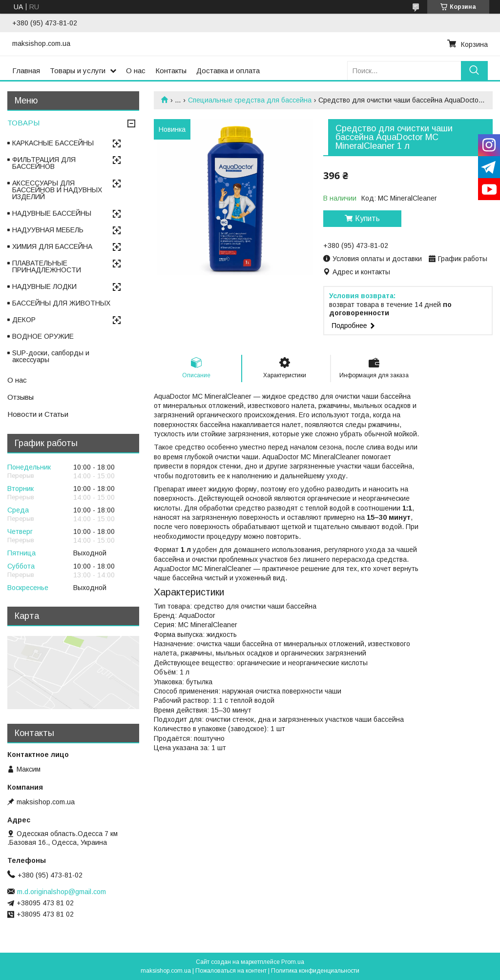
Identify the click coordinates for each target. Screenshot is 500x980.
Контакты (171, 71)
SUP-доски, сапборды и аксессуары (51, 356)
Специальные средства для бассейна (250, 100)
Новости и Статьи (38, 414)
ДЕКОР (24, 320)
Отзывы (21, 397)
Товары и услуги (78, 71)
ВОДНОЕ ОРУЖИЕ (43, 336)
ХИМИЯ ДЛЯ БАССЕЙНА (52, 246)
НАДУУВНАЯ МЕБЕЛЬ (48, 230)
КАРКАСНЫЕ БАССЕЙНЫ (53, 143)
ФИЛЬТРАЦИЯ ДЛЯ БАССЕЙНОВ (44, 163)
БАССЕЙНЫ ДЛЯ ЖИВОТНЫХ (61, 303)
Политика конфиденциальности (315, 971)
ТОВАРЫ (23, 123)
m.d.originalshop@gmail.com (62, 892)
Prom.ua (293, 962)
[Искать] (474, 71)
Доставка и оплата (228, 71)
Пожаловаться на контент (231, 971)
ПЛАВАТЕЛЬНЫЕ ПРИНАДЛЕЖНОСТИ (47, 266)
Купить (367, 218)
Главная (26, 71)
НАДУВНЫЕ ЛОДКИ (44, 286)
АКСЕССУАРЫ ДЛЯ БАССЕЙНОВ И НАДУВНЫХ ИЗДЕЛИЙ (57, 190)
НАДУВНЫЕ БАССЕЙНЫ (52, 213)
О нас (136, 71)
